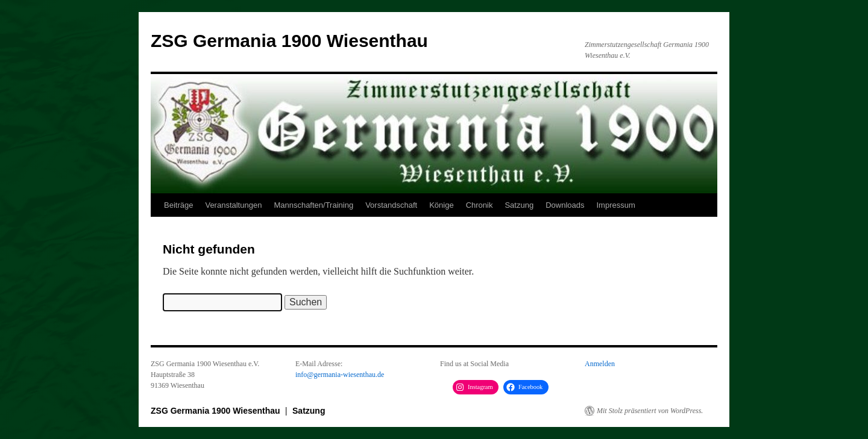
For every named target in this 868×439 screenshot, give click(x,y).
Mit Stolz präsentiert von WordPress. (650, 411)
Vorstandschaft (391, 205)
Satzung (519, 205)
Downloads (565, 205)
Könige (441, 205)
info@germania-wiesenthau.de (340, 375)
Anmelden (600, 364)
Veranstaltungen (233, 205)
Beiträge (178, 205)
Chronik (480, 205)
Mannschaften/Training (313, 205)
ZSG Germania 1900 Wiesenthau (289, 41)
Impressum (615, 205)
